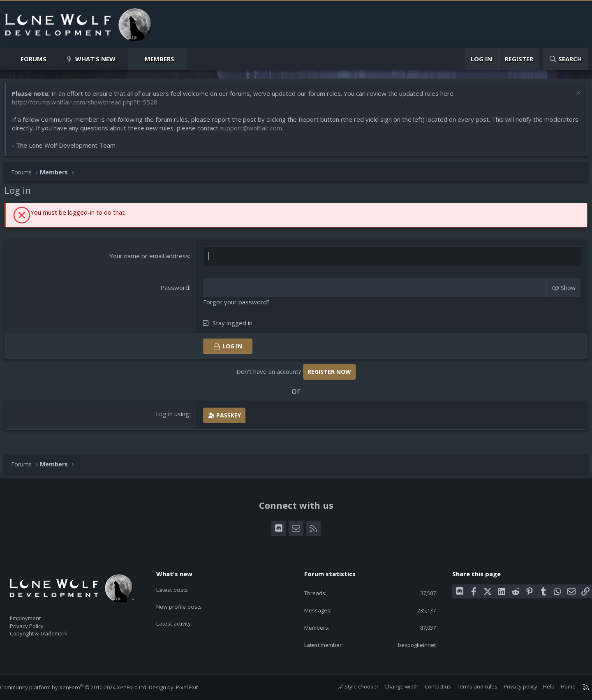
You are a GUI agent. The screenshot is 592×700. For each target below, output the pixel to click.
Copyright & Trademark (51, 630)
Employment (36, 613)
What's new (95, 59)
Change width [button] (393, 686)
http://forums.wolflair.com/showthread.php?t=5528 (89, 106)
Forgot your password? (238, 306)
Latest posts (179, 584)
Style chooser (350, 686)
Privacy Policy (37, 622)
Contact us (430, 686)
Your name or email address (151, 260)
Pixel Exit (195, 687)
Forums (34, 59)
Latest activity (180, 616)
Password (176, 292)
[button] (53, 59)
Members (160, 59)
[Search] (565, 59)
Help (541, 686)
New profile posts (186, 600)
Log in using (174, 417)
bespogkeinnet (410, 644)
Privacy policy (512, 686)
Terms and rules (469, 686)
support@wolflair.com (291, 132)
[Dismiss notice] (573, 98)
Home (560, 686)
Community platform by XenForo (82, 687)
